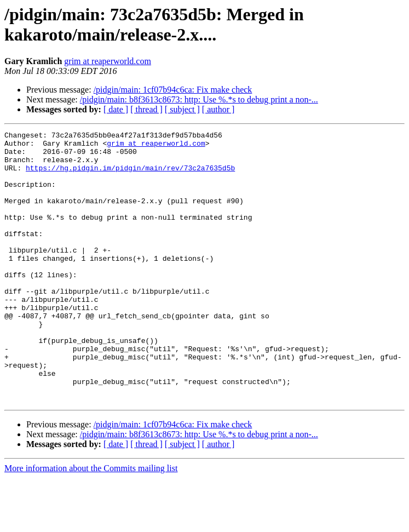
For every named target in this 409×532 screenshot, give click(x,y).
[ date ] (116, 109)
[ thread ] (146, 109)
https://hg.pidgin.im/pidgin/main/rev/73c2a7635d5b (130, 176)
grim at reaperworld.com (108, 61)
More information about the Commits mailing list (91, 522)
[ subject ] (182, 109)
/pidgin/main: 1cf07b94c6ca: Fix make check (173, 90)
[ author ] (218, 109)
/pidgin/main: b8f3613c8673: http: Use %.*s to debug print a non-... (199, 99)
